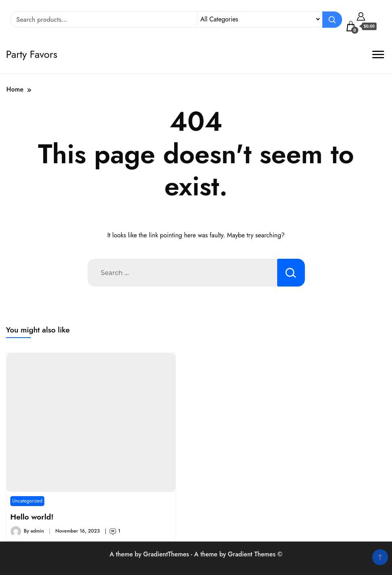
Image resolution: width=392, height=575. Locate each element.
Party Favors (32, 54)
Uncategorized (27, 501)
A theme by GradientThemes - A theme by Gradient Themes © (196, 554)
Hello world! (32, 517)
